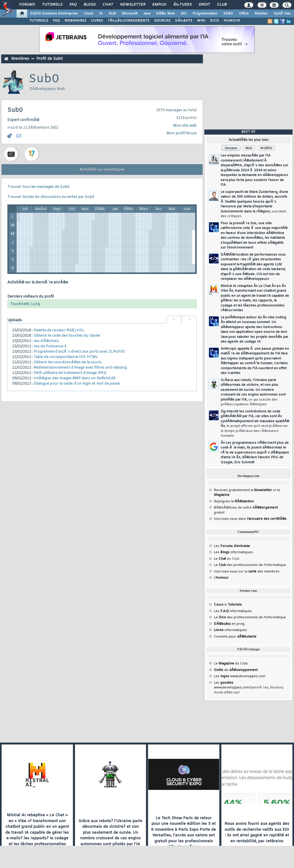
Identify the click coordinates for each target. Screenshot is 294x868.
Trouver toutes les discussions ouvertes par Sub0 (51, 197)
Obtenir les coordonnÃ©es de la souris (68, 362)
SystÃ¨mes (282, 14)
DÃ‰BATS (184, 21)
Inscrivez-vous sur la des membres (247, 572)
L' (221, 578)
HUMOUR (232, 21)
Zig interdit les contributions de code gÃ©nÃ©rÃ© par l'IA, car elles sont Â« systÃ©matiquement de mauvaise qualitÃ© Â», (255, 424)
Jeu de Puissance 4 (50, 346)
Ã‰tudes (182, 5)
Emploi (159, 5)
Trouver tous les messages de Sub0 (38, 187)
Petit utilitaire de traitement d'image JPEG (70, 373)
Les (232, 546)
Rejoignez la (234, 501)
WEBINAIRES (75, 21)
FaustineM (20, 304)
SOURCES (162, 21)
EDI (184, 14)
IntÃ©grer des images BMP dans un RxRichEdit (75, 378)
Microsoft (130, 14)
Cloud (88, 14)
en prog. (230, 624)
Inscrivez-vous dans (250, 519)
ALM (112, 14)
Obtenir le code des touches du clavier (67, 336)
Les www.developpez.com (240, 676)
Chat (108, 5)
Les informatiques (233, 552)
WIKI (201, 21)
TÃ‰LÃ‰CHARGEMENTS (129, 21)
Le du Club (231, 664)
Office (244, 14)
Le (220, 559)
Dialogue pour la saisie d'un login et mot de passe (77, 384)
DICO (214, 21)
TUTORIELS (39, 21)
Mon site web (185, 126)
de (236, 670)
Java (147, 14)
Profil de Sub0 (50, 59)
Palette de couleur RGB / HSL (59, 330)
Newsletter (133, 5)
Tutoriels (52, 5)
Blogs (90, 5)
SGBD (228, 14)
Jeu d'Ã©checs (46, 341)
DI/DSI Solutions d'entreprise (54, 14)
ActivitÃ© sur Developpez (102, 170)
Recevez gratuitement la (243, 490)
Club (222, 5)
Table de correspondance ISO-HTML (66, 357)
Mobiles (261, 14)
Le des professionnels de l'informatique (250, 565)
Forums (27, 5)
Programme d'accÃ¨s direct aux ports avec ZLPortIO (79, 352)
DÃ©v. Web (165, 14)
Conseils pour (235, 637)
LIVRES (97, 21)
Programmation (205, 14)
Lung (35, 304)
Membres (20, 59)
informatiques (230, 630)
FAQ (73, 5)
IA (101, 14)
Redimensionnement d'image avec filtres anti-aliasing (80, 368)
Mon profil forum (182, 133)
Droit (204, 5)
